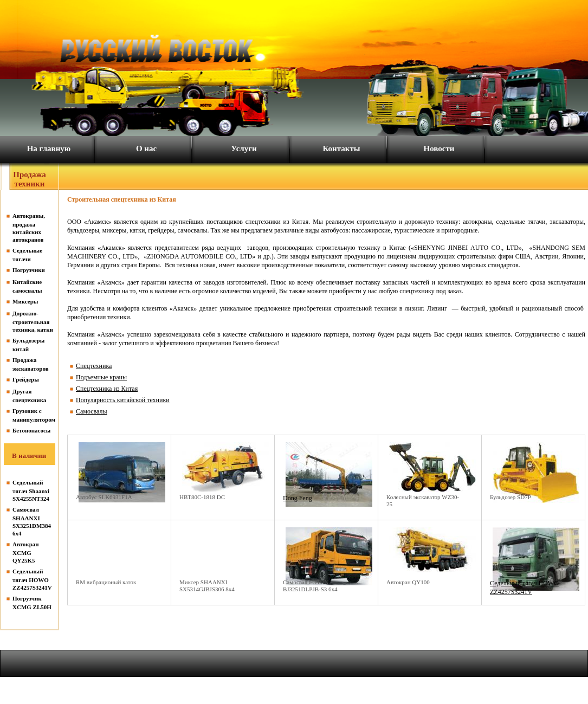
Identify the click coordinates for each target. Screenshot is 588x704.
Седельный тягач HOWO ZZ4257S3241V (32, 579)
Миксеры (25, 301)
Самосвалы (92, 411)
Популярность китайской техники (123, 400)
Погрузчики (29, 270)
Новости (439, 148)
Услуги (244, 148)
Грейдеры (26, 379)
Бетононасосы (31, 430)
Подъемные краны (101, 377)
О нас (146, 148)
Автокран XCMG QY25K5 (26, 552)
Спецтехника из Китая (107, 389)
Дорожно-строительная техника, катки (33, 321)
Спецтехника (94, 366)
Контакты (341, 148)
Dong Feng (298, 498)
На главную (49, 148)
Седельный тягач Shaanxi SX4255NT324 (31, 490)
